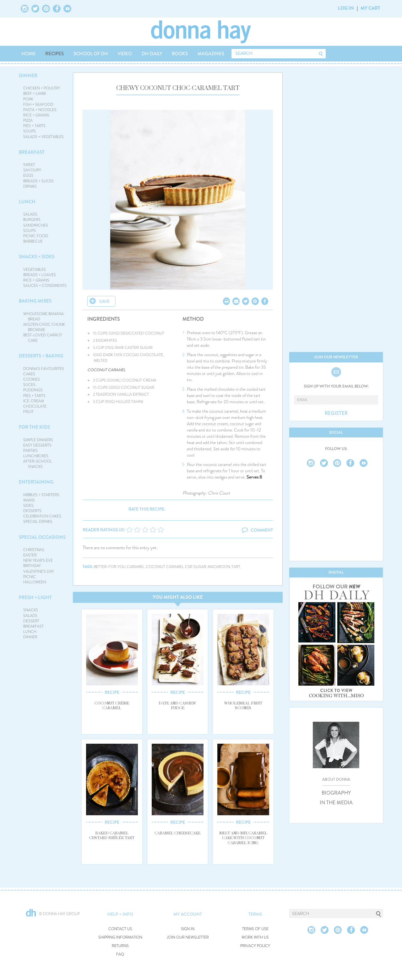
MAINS (29, 500)
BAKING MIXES (35, 301)
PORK (28, 99)
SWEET (29, 165)
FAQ (120, 954)
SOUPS (30, 131)
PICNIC (30, 577)
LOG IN (346, 8)
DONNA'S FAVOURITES (44, 369)
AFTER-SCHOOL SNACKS (38, 464)
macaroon (219, 567)
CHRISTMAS (34, 550)
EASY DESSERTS (37, 445)
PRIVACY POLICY (255, 946)
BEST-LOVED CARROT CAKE (43, 338)
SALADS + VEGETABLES (43, 137)
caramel (136, 567)
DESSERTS (32, 511)
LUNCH (27, 202)
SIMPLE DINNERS (38, 440)
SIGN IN (188, 929)
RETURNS (120, 946)
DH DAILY (152, 54)
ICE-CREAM (34, 401)
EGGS (28, 175)
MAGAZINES (211, 54)
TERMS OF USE (255, 929)
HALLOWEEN (35, 582)
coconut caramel (165, 567)
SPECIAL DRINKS (38, 522)
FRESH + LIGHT (35, 597)
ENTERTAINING (36, 482)
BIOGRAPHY (336, 793)
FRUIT (28, 412)
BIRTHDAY (32, 566)
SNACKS (31, 610)
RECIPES (54, 54)
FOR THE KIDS (34, 427)
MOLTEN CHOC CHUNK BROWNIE (44, 327)
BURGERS (32, 220)
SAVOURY (32, 170)
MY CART (370, 8)
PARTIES (30, 451)
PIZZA (28, 120)
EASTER (30, 555)
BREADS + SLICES (38, 181)
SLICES (29, 385)
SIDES (28, 506)
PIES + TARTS (34, 126)
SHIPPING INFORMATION (120, 937)
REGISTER (336, 413)
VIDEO (125, 54)
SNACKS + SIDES (37, 257)
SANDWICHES (36, 225)
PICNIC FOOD (36, 236)
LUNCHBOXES (36, 456)
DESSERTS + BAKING (41, 356)
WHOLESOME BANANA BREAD (43, 316)
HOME (29, 54)
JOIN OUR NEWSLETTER (188, 937)
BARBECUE (33, 241)
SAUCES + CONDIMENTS (45, 286)
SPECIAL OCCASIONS (42, 537)
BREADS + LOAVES (40, 275)
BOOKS (180, 54)
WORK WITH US (255, 937)
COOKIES (32, 379)
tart (236, 567)
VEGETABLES (35, 270)
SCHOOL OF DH (91, 54)
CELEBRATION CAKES (42, 516)
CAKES (29, 374)
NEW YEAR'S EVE (38, 560)
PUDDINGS (33, 390)
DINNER (28, 76)
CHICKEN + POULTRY (42, 88)
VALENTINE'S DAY (39, 571)
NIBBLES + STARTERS (41, 495)
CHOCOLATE (35, 406)
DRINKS (30, 186)
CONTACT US (120, 929)
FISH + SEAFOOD (38, 104)
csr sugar (196, 567)
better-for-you (110, 567)
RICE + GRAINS (36, 115)
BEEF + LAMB (34, 94)
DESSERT (31, 621)
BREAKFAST (32, 152)
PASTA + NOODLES (40, 110)
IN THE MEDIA (336, 803)
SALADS (30, 214)
